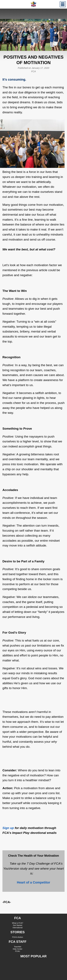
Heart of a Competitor (33, 882)
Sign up (8, 828)
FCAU (18, 951)
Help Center (18, 949)
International (18, 928)
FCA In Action (18, 937)
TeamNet (18, 947)
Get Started (18, 925)
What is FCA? (18, 923)
